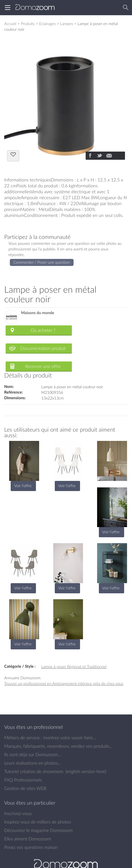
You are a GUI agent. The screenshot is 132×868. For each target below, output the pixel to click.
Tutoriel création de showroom (34, 771)
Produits (28, 24)
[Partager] (90, 156)
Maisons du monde (38, 313)
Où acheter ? (43, 330)
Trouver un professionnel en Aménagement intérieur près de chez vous (64, 683)
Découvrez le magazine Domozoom (38, 830)
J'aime (13, 155)
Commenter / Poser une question (42, 262)
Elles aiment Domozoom (28, 839)
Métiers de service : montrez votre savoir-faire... (50, 738)
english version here (86, 771)
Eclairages (47, 24)
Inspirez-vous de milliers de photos (38, 822)
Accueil (10, 24)
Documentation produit (43, 348)
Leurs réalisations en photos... (33, 763)
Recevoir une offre (43, 366)
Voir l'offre (23, 486)
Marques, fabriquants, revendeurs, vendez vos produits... (58, 746)
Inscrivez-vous (18, 813)
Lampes (67, 24)
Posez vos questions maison (31, 847)
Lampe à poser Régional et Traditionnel (74, 666)
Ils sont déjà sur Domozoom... (33, 754)
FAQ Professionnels (23, 780)
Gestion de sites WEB (25, 788)
